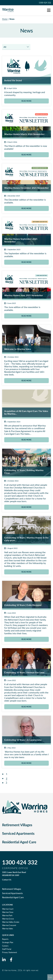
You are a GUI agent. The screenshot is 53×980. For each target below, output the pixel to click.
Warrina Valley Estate (11, 922)
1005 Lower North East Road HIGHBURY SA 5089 (14, 874)
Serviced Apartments (18, 833)
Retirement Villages (17, 825)
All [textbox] (5, 47)
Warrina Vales (8, 929)
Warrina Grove (8, 919)
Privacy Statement (10, 952)
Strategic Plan (8, 942)
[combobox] (16, 47)
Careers (5, 946)
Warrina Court (8, 909)
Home (5, 19)
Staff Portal (7, 949)
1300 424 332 (45, 3)
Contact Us (7, 880)
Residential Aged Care (19, 842)
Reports (5, 939)
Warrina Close (8, 912)
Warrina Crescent (9, 925)
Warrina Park (7, 915)
